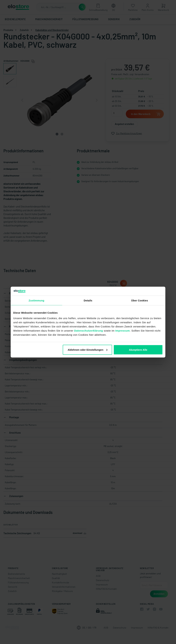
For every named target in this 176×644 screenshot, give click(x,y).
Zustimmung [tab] (37, 300)
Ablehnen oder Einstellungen (88, 350)
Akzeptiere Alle (138, 350)
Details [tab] (88, 300)
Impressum (123, 330)
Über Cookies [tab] (140, 300)
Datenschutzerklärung (89, 330)
